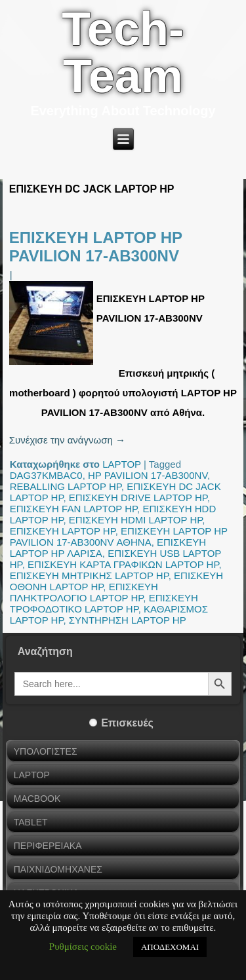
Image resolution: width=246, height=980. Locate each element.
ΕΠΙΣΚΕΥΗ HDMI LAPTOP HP (136, 520)
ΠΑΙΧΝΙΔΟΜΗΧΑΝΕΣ (58, 869)
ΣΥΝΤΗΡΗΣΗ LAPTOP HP (128, 620)
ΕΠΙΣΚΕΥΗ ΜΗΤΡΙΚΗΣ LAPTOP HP (89, 575)
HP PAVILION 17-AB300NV (148, 475)
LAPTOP (122, 464)
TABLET (31, 822)
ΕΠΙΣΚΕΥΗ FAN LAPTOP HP (73, 509)
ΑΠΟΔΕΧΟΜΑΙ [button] (170, 947)
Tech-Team (123, 52)
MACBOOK (37, 799)
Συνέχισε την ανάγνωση (67, 440)
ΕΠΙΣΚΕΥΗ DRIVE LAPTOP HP (138, 498)
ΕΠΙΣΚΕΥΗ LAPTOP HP (63, 531)
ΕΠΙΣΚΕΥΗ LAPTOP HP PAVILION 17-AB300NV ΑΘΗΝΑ (119, 537)
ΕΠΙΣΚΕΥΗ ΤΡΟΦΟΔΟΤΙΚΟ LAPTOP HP (104, 603)
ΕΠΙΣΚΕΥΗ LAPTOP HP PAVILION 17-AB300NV (96, 247)
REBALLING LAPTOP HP (66, 486)
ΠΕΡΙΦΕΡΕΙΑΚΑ (48, 846)
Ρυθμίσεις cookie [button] (83, 947)
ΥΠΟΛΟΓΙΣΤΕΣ (46, 751)
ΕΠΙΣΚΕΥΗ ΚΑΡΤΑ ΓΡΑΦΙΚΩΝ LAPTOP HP (123, 564)
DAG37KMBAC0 (46, 475)
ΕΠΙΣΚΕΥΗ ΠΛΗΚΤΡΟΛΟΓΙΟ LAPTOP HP (84, 592)
